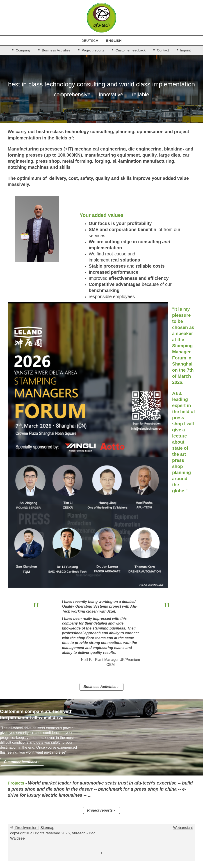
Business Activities (100, 687)
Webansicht (183, 828)
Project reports (100, 810)
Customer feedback (21, 762)
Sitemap (47, 828)
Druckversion (24, 828)
